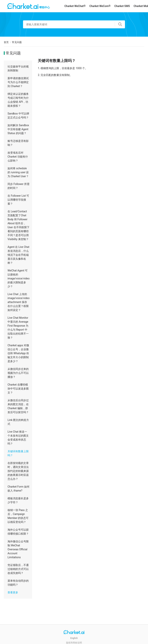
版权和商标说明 (74, 643)
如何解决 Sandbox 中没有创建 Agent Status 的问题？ (18, 129)
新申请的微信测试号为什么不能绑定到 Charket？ (18, 82)
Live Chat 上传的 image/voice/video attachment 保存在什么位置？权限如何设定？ (18, 302)
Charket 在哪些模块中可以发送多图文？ (18, 389)
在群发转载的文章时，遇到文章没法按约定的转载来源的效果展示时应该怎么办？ (18, 471)
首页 (6, 42)
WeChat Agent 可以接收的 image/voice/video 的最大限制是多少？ (18, 278)
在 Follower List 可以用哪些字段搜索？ (18, 200)
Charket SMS (122, 6)
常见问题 (17, 42)
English (74, 638)
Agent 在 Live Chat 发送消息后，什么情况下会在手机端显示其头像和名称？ (18, 255)
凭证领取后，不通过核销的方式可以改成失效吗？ (18, 569)
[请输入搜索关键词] (74, 24)
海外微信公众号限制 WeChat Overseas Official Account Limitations (18, 549)
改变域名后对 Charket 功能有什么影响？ (18, 157)
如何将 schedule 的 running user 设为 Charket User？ (18, 172)
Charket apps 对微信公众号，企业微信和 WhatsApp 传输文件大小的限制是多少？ (18, 353)
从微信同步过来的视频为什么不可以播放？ (18, 373)
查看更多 (13, 592)
